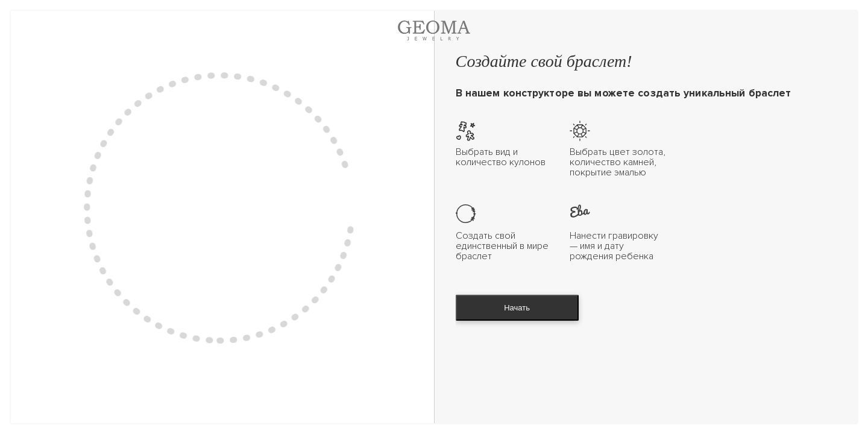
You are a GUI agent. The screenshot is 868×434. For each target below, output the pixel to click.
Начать (517, 308)
